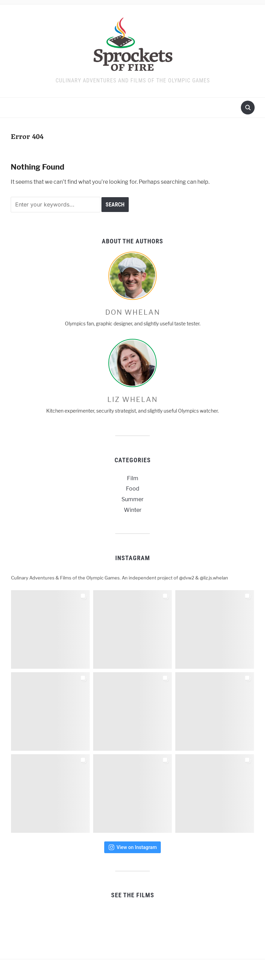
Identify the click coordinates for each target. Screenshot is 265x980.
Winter (133, 510)
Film (133, 478)
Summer (132, 499)
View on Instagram (133, 847)
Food (133, 489)
